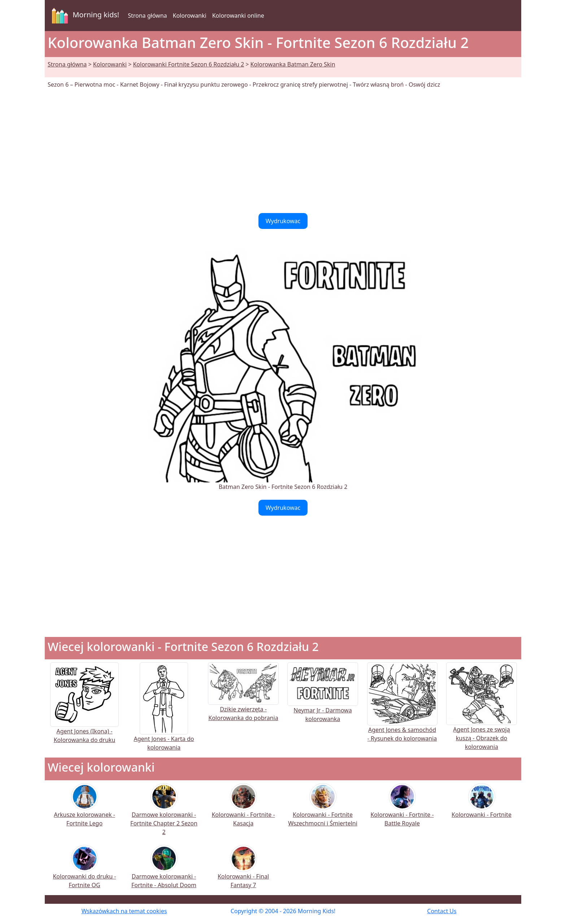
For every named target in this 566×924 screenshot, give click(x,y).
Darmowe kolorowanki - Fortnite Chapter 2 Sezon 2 (164, 814)
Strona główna (147, 16)
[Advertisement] (283, 151)
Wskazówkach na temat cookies (124, 911)
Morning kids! (84, 16)
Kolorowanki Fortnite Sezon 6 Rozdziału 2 (188, 64)
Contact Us (442, 911)
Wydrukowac (283, 221)
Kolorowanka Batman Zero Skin (293, 64)
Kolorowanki (190, 16)
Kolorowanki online (238, 16)
